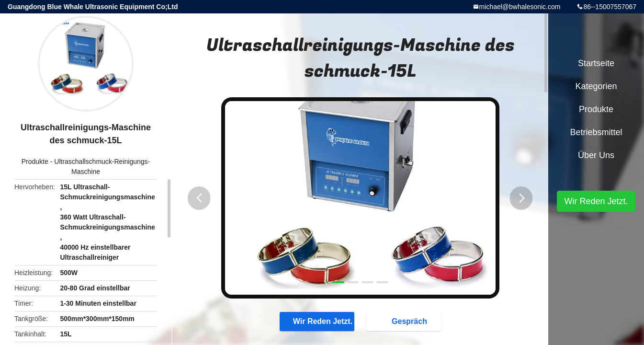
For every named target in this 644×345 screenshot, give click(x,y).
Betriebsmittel (596, 132)
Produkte (35, 161)
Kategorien (596, 86)
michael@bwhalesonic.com (520, 7)
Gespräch (407, 321)
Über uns (596, 155)
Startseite (596, 63)
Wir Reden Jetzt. (316, 321)
